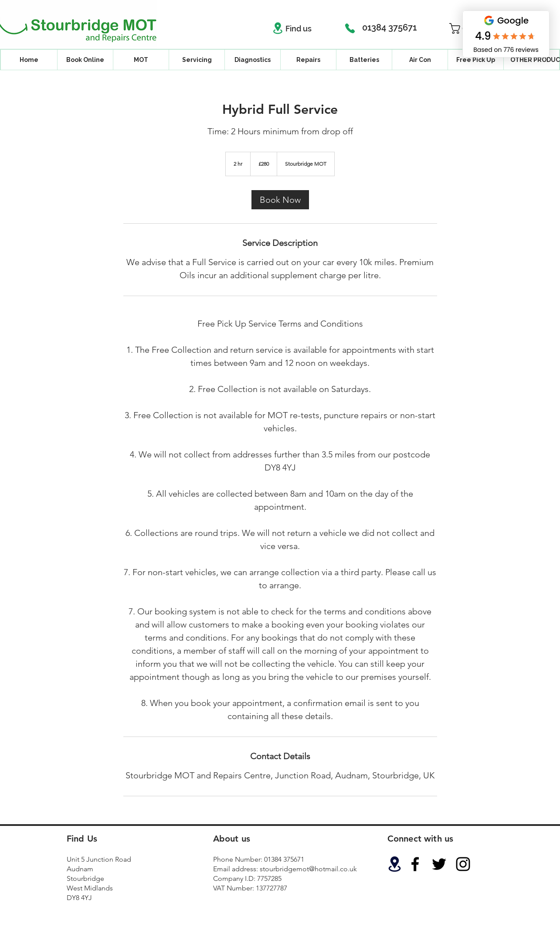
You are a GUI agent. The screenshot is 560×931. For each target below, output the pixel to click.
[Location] (278, 28)
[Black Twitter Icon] (439, 864)
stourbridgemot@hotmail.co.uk (308, 869)
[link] (280, 200)
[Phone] (350, 28)
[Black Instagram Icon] (463, 864)
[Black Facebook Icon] (415, 864)
